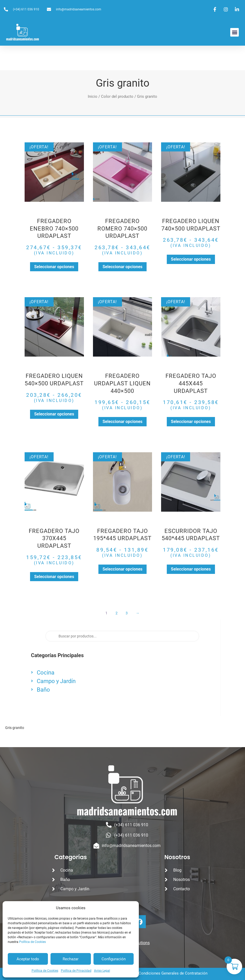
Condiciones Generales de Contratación (173, 973)
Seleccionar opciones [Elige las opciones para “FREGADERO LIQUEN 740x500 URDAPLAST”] (191, 259)
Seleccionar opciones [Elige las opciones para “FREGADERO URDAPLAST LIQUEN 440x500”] (122, 422)
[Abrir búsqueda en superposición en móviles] (122, 636)
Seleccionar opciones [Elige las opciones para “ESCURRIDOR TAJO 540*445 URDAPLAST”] (191, 569)
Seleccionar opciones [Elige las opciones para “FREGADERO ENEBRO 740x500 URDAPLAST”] (54, 267)
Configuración (114, 959)
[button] (235, 32)
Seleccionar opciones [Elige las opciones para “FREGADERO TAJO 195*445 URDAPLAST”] (122, 569)
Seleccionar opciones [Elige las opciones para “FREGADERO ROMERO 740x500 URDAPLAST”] (122, 267)
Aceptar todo (28, 959)
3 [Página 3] (127, 613)
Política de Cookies (33, 942)
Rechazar (71, 959)
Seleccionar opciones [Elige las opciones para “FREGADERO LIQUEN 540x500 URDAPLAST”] (54, 414)
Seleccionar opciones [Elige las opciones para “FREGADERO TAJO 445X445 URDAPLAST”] (191, 422)
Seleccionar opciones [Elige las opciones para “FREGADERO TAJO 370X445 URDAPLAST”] (54, 577)
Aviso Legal (102, 971)
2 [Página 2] (117, 613)
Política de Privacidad (76, 971)
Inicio (93, 96)
